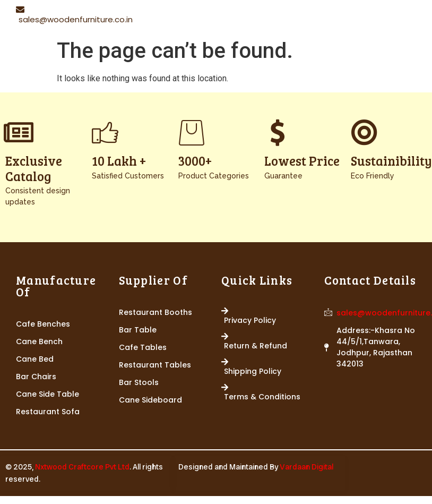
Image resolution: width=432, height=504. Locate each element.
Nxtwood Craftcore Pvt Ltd (82, 467)
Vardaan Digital (306, 467)
